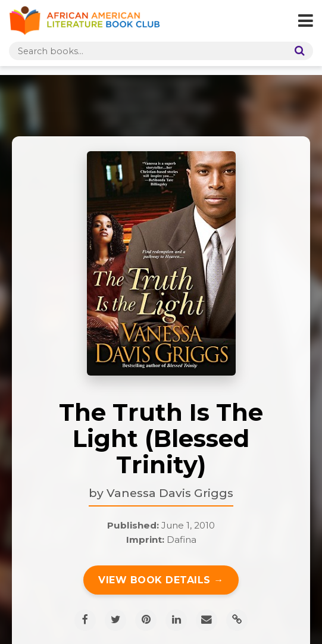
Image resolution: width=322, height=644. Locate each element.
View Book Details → (161, 580)
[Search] (297, 51)
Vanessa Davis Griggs (170, 493)
